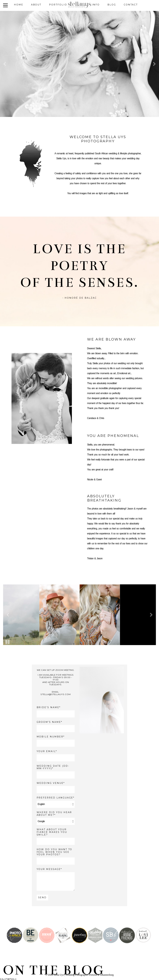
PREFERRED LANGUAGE (55, 798)
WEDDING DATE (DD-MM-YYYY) (53, 767)
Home (19, 5)
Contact (131, 5)
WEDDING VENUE (50, 783)
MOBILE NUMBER (50, 737)
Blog (112, 5)
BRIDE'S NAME (48, 707)
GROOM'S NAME (49, 722)
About (36, 5)
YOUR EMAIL (46, 751)
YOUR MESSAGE (49, 869)
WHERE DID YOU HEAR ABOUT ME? (54, 814)
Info (96, 5)
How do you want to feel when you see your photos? (55, 852)
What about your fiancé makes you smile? (52, 832)
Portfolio (58, 5)
